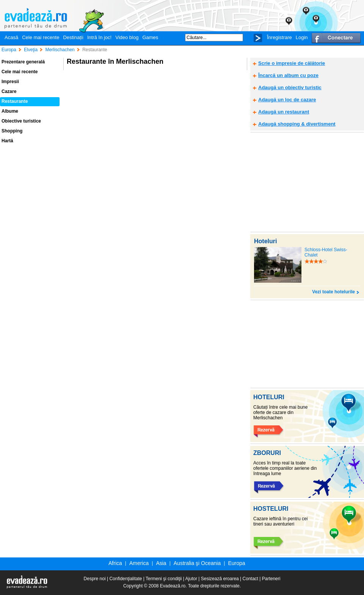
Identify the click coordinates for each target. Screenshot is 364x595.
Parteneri (271, 579)
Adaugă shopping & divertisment (297, 124)
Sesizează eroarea (220, 579)
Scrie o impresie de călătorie (292, 63)
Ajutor (191, 579)
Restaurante (15, 101)
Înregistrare (279, 37)
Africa (115, 563)
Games (150, 37)
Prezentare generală (23, 62)
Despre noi (95, 579)
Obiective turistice (21, 121)
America (139, 563)
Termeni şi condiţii (164, 579)
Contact (250, 579)
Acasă (11, 37)
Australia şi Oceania (197, 563)
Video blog (127, 37)
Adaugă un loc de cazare (287, 100)
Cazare (9, 91)
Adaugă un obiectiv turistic (290, 87)
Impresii (10, 82)
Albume (10, 111)
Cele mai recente (41, 37)
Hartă (7, 141)
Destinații (73, 37)
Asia (161, 563)
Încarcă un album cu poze (288, 75)
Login (302, 37)
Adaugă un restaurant (284, 112)
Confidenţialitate (126, 579)
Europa (236, 563)
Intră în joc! (99, 37)
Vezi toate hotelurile (333, 292)
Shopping (12, 131)
